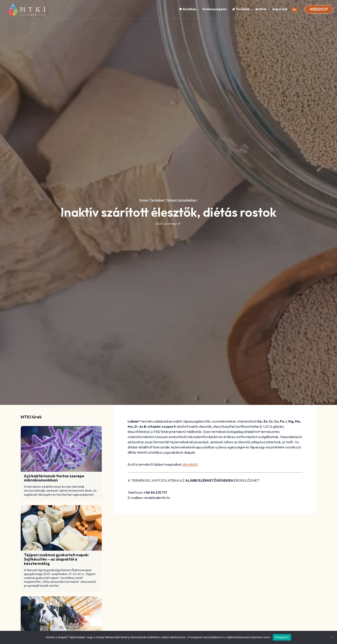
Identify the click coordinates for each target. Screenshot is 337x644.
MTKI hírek (31, 417)
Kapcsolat (280, 9)
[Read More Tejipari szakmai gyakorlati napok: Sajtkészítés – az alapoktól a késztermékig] (61, 528)
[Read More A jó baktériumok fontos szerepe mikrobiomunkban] (61, 449)
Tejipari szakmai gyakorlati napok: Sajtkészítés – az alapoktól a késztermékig (56, 559)
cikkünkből (190, 464)
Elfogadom (282, 637)
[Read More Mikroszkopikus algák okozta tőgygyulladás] (61, 619)
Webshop (319, 9)
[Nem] (332, 637)
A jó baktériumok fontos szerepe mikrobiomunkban (54, 478)
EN (295, 9)
